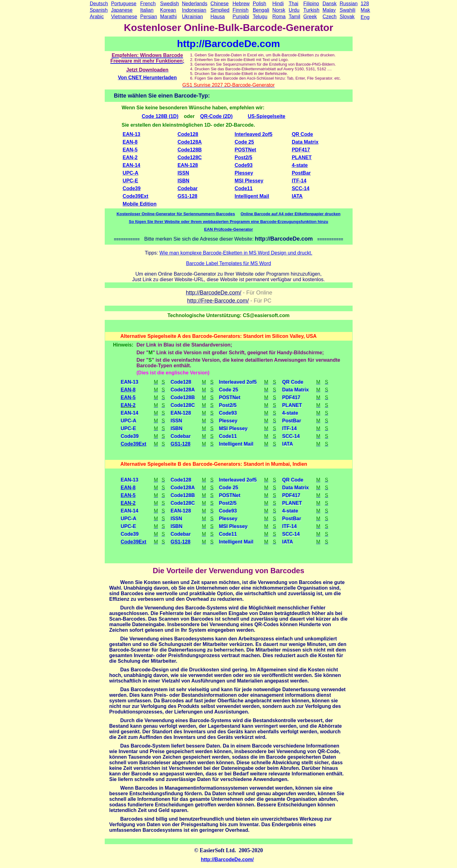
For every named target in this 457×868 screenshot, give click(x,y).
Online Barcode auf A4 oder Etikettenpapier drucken (290, 214)
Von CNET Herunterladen (147, 78)
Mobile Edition (140, 204)
